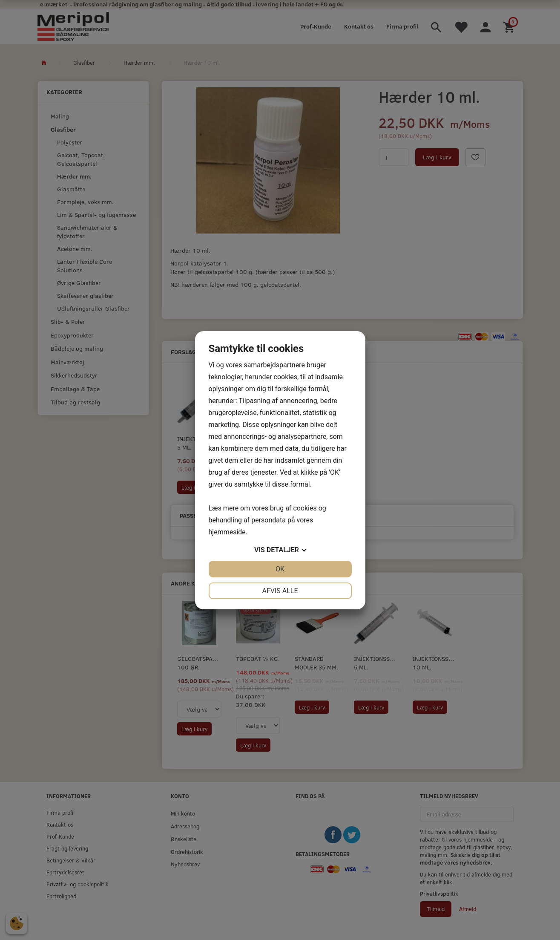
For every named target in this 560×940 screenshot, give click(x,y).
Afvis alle (280, 591)
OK (280, 569)
